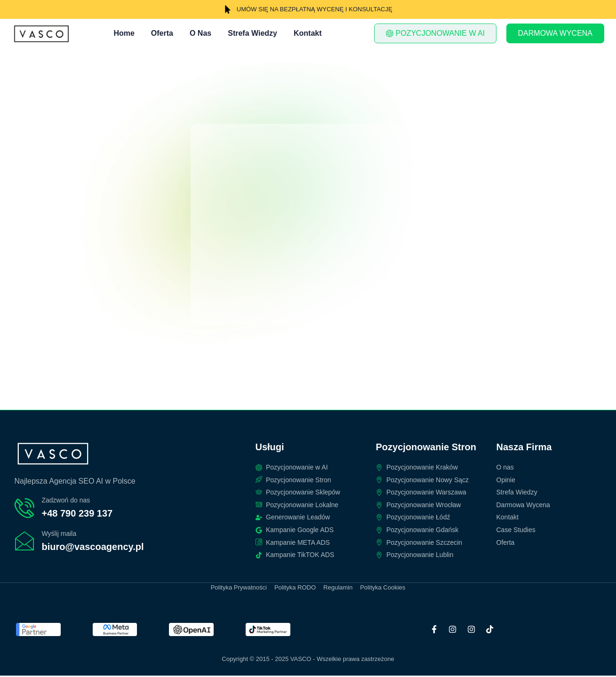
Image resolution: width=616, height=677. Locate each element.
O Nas (200, 33)
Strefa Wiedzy (252, 33)
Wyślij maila (59, 534)
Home (124, 33)
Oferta (162, 33)
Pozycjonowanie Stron (426, 448)
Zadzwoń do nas (66, 501)
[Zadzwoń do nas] (24, 509)
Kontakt (308, 33)
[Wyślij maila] (24, 542)
